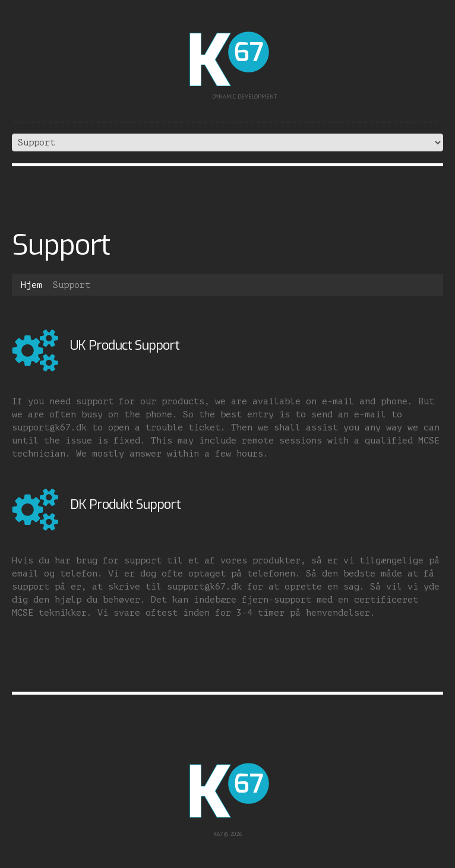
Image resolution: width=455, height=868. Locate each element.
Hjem (31, 285)
